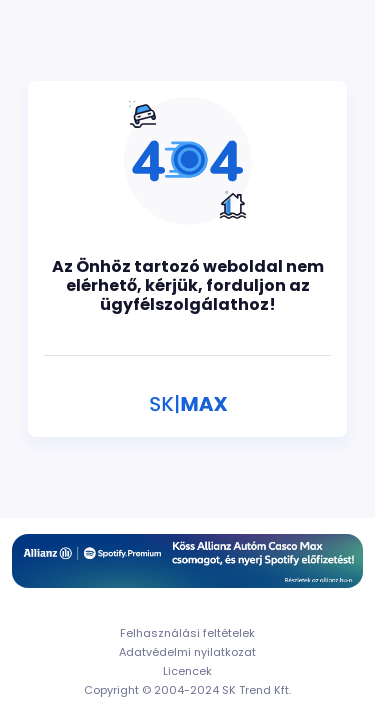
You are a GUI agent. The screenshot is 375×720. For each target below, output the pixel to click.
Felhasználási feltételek (187, 633)
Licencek (187, 671)
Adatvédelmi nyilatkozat (187, 652)
